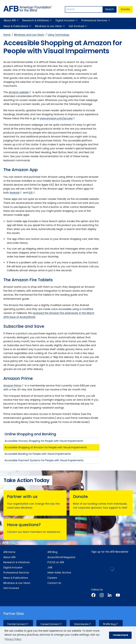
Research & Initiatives (36, 20)
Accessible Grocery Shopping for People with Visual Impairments (44, 441)
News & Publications (16, 26)
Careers (52, 578)
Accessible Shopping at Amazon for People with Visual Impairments (46, 447)
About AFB (10, 20)
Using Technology (59, 35)
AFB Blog (52, 552)
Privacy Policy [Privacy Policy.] (13, 639)
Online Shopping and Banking (30, 434)
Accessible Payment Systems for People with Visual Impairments (44, 460)
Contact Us (54, 583)
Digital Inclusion (65, 20)
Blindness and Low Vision (29, 35)
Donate (125, 9)
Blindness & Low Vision (48, 26)
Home (7, 35)
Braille (111, 624)
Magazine (61, 557)
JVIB (50, 568)
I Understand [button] (120, 635)
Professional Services (94, 20)
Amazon (20, 92)
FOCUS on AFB (56, 562)
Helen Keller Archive (59, 573)
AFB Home (9, 552)
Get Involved (76, 26)
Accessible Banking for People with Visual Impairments (38, 454)
